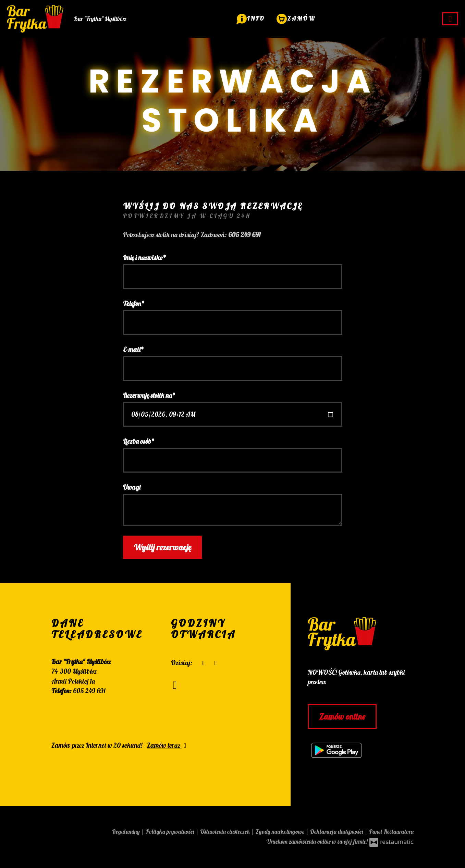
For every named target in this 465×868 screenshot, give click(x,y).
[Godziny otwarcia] (215, 663)
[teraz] (203, 663)
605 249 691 (89, 691)
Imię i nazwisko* (145, 258)
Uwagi (132, 487)
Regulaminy (127, 832)
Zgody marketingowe (281, 832)
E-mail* (133, 350)
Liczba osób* (139, 441)
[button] (251, 18)
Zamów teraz (168, 745)
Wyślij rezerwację (162, 547)
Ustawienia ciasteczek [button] (226, 832)
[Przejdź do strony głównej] (361, 634)
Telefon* (134, 304)
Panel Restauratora (391, 832)
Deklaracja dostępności (337, 832)
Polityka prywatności (171, 832)
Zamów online (342, 717)
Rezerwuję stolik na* (149, 395)
